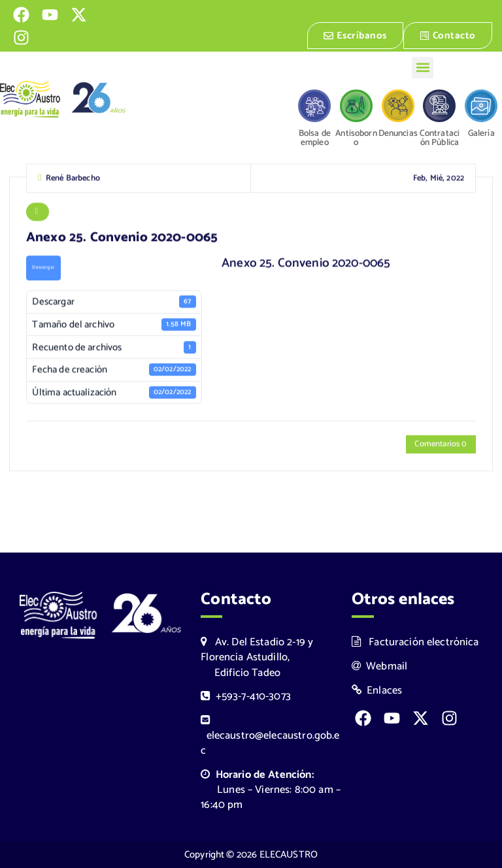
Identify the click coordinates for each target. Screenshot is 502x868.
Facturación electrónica (415, 642)
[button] (423, 68)
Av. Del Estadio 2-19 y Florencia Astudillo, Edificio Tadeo (257, 657)
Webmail (380, 667)
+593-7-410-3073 (246, 697)
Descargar (43, 269)
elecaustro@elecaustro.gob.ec (270, 737)
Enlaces (377, 691)
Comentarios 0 (441, 446)
